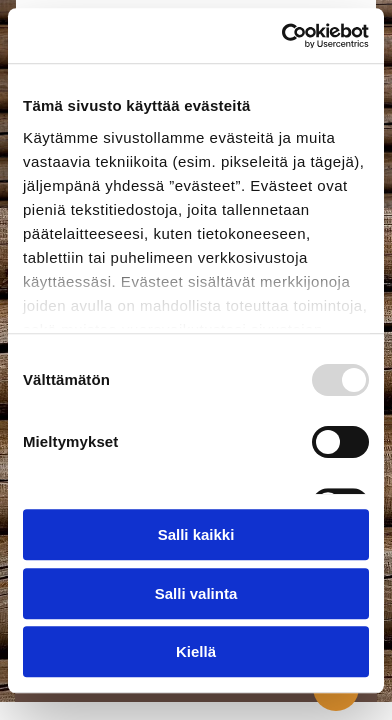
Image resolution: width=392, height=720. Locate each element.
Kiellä (196, 652)
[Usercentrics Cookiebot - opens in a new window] (282, 36)
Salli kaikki (196, 535)
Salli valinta (196, 593)
